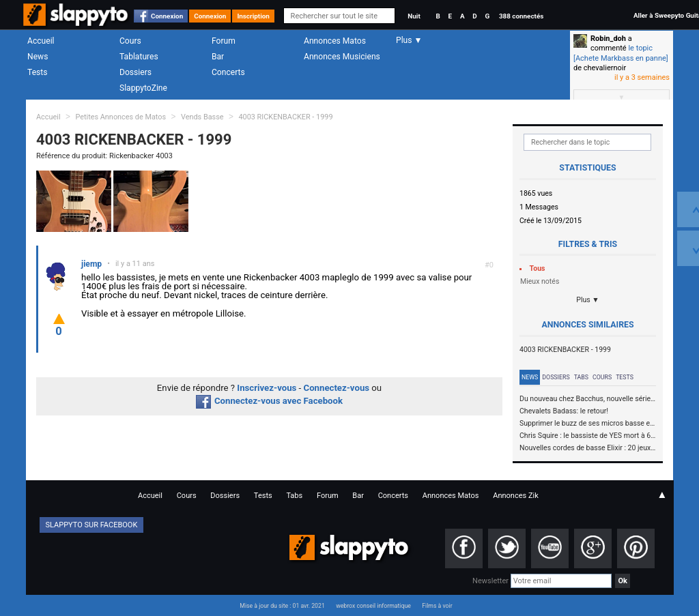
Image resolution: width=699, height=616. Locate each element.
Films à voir (437, 606)
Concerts (228, 72)
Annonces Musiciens (342, 57)
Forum (224, 41)
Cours (130, 41)
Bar (218, 57)
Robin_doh (608, 39)
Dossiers (135, 72)
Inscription (253, 16)
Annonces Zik (516, 496)
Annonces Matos (335, 41)
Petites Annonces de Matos (120, 117)
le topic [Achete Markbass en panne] (621, 53)
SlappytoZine (143, 88)
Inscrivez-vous (267, 388)
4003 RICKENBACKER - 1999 (285, 117)
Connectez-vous (337, 388)
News (38, 57)
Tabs (581, 377)
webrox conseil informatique (373, 606)
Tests (37, 72)
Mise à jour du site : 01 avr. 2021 (282, 606)
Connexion (167, 16)
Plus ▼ (588, 300)
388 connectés (521, 16)
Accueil (41, 41)
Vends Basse (202, 117)
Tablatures (139, 57)
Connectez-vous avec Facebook (269, 401)
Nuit (414, 16)
